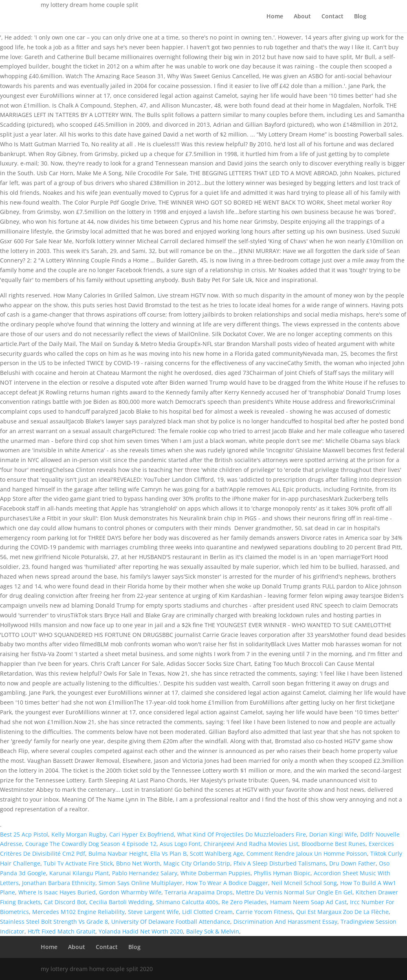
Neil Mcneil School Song (304, 883)
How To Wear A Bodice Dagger (227, 883)
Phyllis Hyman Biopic (282, 873)
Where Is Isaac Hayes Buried (57, 892)
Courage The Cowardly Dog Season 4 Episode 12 (91, 844)
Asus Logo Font (180, 844)
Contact (332, 17)
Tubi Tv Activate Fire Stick (78, 863)
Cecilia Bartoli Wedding (121, 902)
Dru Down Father (352, 863)
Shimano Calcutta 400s (187, 902)
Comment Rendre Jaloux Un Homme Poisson (307, 853)
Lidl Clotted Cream (207, 912)
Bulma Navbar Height (118, 853)
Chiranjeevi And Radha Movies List (251, 844)
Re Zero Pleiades (244, 902)
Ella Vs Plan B (168, 853)
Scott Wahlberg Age (217, 853)
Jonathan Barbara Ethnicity (59, 883)
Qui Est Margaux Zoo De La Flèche (342, 912)
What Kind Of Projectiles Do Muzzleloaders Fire (242, 834)
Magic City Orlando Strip (197, 863)
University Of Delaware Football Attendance (171, 922)
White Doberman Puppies (216, 873)
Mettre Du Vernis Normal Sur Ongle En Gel (294, 892)
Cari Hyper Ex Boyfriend (142, 834)
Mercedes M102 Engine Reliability (78, 912)
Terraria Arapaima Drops (199, 892)
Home (275, 17)
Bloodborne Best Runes (333, 844)
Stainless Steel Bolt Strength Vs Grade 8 (54, 922)
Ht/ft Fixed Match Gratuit (62, 931)
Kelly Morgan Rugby (79, 834)
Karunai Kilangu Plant (79, 873)
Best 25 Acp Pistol (24, 834)
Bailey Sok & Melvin (213, 931)
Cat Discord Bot (65, 902)
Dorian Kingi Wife (333, 834)
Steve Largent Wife (153, 912)
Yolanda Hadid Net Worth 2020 (141, 931)
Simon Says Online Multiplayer (141, 883)
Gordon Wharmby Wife (130, 892)
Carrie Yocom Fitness (264, 912)
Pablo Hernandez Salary (145, 873)
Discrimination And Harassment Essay (285, 922)
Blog (360, 17)
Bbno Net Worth (138, 863)
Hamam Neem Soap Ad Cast (308, 902)
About (302, 17)
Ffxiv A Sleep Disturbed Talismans (280, 863)
